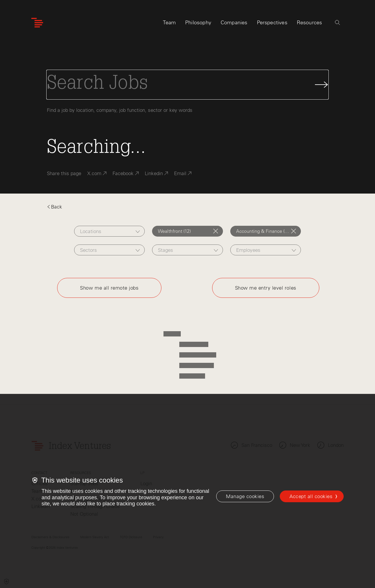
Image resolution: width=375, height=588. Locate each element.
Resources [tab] (310, 23)
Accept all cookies (311, 496)
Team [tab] (169, 23)
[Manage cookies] (245, 496)
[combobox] (109, 231)
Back (54, 207)
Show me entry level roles (266, 288)
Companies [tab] (234, 23)
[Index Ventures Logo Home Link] (37, 23)
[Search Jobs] (187, 85)
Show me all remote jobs (109, 288)
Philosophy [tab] (198, 23)
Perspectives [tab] (272, 23)
